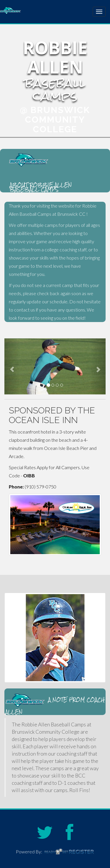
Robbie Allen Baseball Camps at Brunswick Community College (37, 11)
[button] (12, 366)
